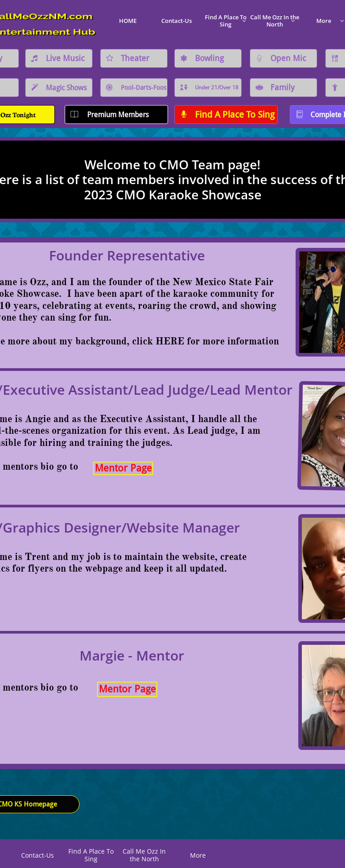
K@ (279, 851)
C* (252, 852)
